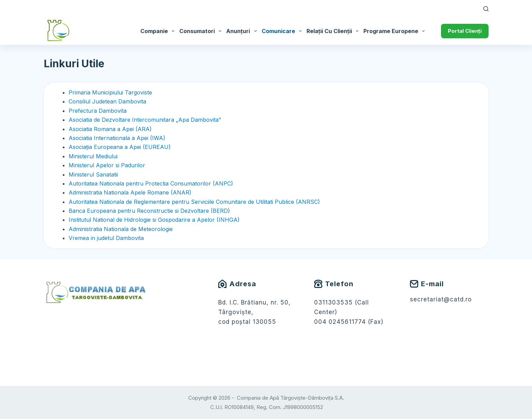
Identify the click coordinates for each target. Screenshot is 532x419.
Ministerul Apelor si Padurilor (107, 165)
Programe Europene (395, 31)
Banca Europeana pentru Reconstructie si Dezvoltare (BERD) (149, 211)
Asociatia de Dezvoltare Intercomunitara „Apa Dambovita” (145, 120)
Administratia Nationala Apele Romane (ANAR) (130, 192)
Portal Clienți (465, 31)
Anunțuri (243, 31)
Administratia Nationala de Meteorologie (121, 229)
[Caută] (486, 9)
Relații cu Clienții (334, 31)
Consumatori (202, 31)
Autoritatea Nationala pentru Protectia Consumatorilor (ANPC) (151, 183)
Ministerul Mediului (93, 156)
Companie (159, 31)
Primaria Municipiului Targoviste (110, 92)
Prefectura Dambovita (98, 111)
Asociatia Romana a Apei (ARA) (110, 129)
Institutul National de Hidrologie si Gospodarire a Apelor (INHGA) (154, 220)
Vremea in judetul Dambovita (106, 238)
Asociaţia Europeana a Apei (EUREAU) (120, 147)
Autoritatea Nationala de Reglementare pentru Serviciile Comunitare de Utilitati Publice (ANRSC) (194, 202)
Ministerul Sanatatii (93, 174)
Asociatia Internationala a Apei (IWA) (117, 138)
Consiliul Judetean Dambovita (107, 101)
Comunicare (283, 31)
